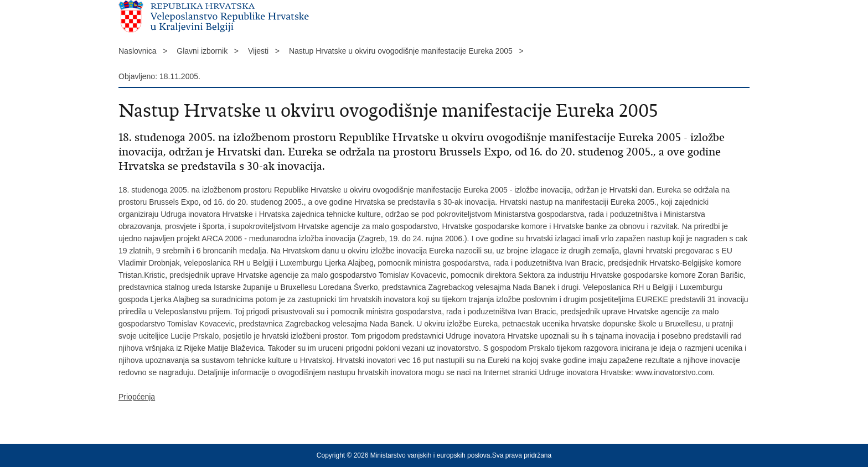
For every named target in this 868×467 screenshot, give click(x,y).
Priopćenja (137, 397)
